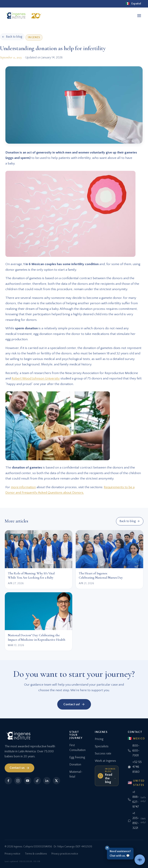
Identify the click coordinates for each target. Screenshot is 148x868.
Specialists (102, 746)
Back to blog (130, 521)
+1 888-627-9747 (136, 799)
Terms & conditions (36, 854)
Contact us (20, 768)
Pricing (99, 739)
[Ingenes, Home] (25, 16)
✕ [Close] (107, 848)
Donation (75, 764)
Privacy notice (12, 854)
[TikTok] (37, 781)
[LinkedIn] (47, 781)
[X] (56, 781)
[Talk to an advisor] (140, 860)
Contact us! (74, 704)
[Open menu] (139, 16)
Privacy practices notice (65, 854)
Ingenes (34, 37)
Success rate (103, 753)
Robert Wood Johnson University (36, 378)
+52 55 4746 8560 (135, 767)
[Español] (133, 4)
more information (23, 487)
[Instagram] (18, 781)
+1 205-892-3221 (136, 821)
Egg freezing (77, 757)
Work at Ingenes (105, 761)
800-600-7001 (134, 750)
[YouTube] (28, 781)
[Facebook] (8, 781)
